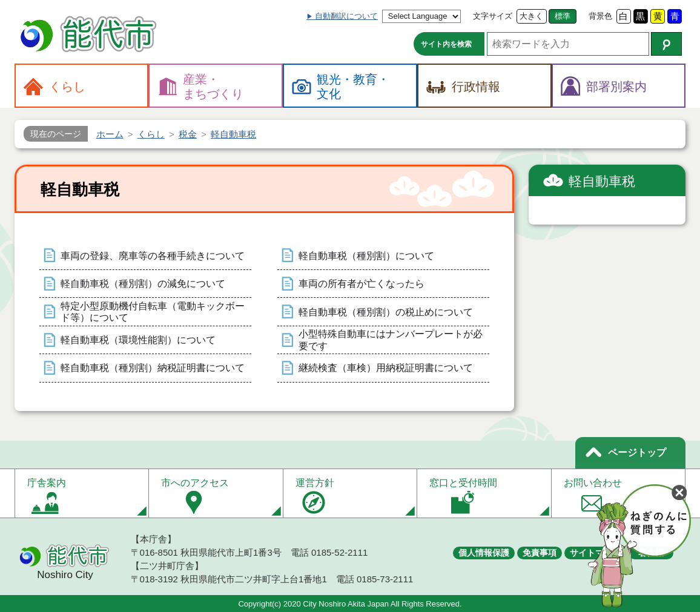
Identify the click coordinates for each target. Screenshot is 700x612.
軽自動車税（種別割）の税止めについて (386, 312)
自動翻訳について (346, 16)
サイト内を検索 (446, 44)
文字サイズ (493, 16)
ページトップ (637, 452)
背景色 (600, 16)
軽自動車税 (602, 181)
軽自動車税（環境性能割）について (138, 340)
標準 (563, 16)
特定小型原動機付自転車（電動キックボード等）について (153, 312)
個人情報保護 (484, 553)
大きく (531, 16)
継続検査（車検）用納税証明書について (386, 368)
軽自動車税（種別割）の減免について (143, 284)
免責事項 (540, 553)
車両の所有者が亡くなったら (362, 284)
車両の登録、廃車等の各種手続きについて (153, 256)
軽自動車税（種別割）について (366, 256)
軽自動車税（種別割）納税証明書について (153, 368)
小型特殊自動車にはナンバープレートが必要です (391, 340)
